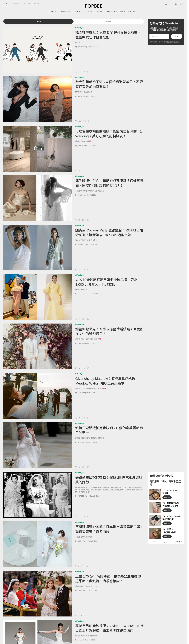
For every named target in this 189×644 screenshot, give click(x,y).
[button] (165, 542)
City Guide (15, 4)
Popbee (6, 4)
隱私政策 (176, 42)
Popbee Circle (26, 4)
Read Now (167, 497)
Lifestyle (80, 28)
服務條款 (170, 42)
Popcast (38, 4)
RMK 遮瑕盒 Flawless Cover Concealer (169, 532)
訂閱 (177, 36)
